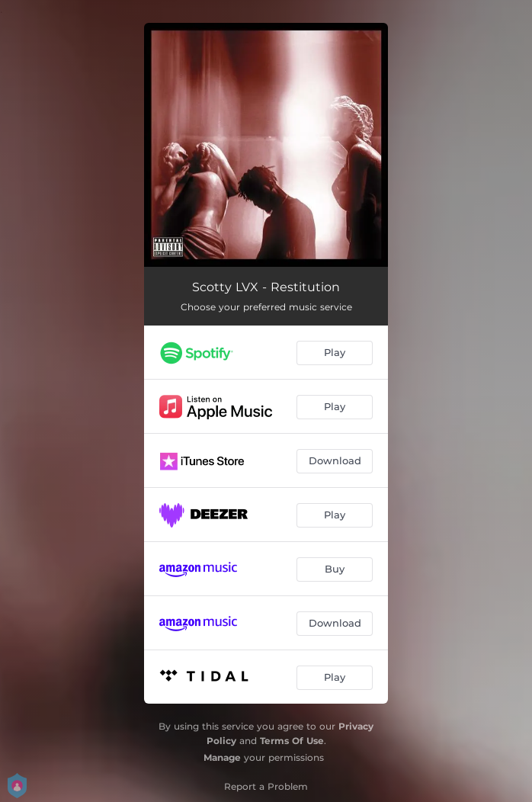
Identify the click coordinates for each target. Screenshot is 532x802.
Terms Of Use (292, 741)
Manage (222, 757)
